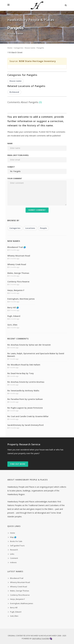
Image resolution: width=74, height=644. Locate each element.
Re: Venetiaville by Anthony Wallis (23, 391)
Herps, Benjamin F (16, 290)
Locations (30, 228)
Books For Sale (16, 541)
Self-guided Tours (17, 546)
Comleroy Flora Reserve (18, 282)
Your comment (15, 178)
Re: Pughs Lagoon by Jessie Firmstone (25, 408)
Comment (14, 558)
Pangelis (40, 48)
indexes (13, 562)
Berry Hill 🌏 (13, 308)
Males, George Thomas (18, 273)
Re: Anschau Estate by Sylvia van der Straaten (29, 345)
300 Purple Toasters (41, 639)
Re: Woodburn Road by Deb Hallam (24, 365)
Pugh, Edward (14, 316)
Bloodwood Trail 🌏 (17, 247)
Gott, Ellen (12, 325)
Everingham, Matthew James (21, 299)
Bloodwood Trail (17, 578)
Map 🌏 (13, 537)
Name (10, 143)
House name (30, 48)
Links (12, 554)
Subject (11, 167)
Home (10, 48)
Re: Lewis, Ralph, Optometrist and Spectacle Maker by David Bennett (36, 355)
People (43, 228)
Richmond (14, 92)
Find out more (18, 464)
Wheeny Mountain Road (19, 256)
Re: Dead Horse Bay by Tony (21, 373)
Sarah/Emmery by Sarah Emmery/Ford (25, 425)
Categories (18, 48)
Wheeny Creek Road (17, 264)
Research (14, 550)
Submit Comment (37, 210)
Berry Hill (14, 608)
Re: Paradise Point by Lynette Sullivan (25, 399)
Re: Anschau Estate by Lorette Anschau (26, 382)
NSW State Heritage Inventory (37, 61)
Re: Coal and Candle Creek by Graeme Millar (28, 416)
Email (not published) (18, 155)
